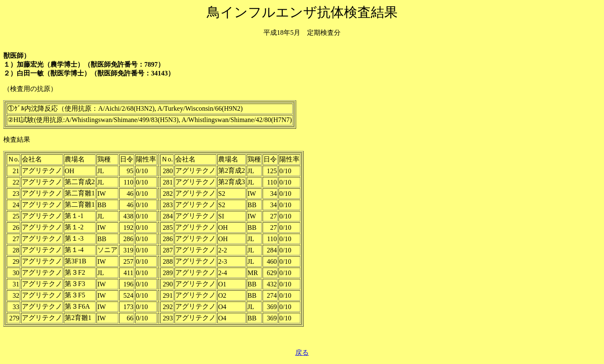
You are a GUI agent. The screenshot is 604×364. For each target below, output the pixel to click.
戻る (302, 352)
